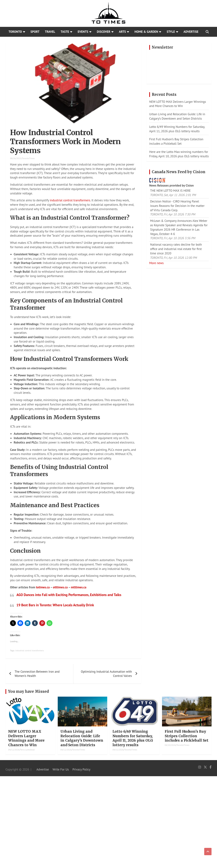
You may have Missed (28, 691)
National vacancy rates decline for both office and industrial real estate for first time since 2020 (176, 249)
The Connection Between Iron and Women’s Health (37, 674)
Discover (104, 32)
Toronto (15, 32)
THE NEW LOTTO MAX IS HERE (170, 191)
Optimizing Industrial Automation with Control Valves (106, 674)
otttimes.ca (60, 587)
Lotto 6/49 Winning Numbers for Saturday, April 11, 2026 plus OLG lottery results (177, 129)
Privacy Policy (81, 769)
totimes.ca (43, 587)
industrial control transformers (70, 200)
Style (171, 32)
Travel (50, 32)
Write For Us (61, 769)
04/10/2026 (170, 745)
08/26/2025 (16, 158)
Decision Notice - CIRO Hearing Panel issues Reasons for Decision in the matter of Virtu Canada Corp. (177, 206)
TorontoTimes (28, 158)
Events (83, 32)
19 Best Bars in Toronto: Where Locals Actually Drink (55, 605)
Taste (65, 32)
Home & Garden (146, 32)
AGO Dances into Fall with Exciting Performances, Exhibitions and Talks (69, 595)
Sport (35, 32)
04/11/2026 (118, 750)
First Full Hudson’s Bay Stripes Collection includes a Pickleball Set (176, 141)
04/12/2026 (14, 750)
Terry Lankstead (27, 750)
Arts (122, 32)
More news (156, 263)
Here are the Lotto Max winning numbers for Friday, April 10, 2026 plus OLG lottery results (179, 154)
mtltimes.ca (79, 587)
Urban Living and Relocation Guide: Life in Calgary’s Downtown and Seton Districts (177, 116)
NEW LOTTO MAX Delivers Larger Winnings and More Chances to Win (178, 104)
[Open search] (207, 32)
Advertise (191, 32)
